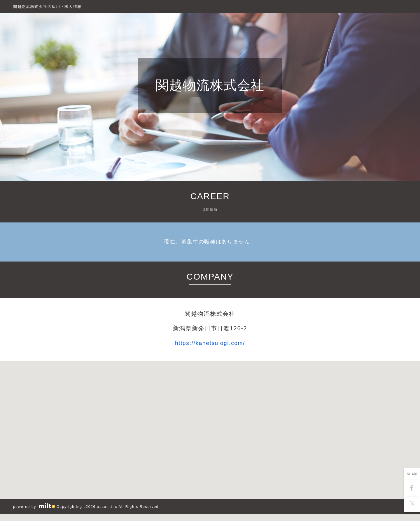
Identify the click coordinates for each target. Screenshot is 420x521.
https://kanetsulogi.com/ (210, 343)
